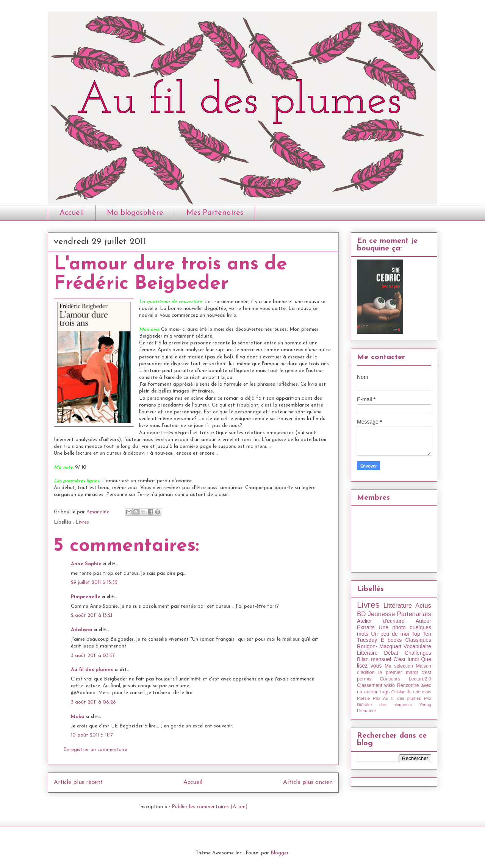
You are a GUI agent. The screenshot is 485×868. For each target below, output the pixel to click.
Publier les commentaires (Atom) (210, 807)
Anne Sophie (86, 564)
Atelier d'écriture (381, 621)
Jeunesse (381, 614)
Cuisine (398, 692)
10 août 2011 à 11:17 (92, 735)
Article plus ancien (308, 782)
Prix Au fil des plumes (397, 698)
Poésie (363, 698)
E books (391, 640)
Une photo (392, 627)
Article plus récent (78, 782)
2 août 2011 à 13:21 (92, 615)
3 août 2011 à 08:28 (93, 702)
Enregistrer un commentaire (95, 750)
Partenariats (414, 614)
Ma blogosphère (135, 213)
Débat (391, 653)
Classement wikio (376, 685)
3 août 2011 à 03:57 (93, 656)
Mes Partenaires (215, 213)
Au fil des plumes (92, 670)
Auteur (423, 621)
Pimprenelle (86, 597)
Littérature (398, 606)
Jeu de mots (419, 692)
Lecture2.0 (420, 679)
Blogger (279, 853)
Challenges (418, 653)
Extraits (366, 627)
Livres (82, 522)
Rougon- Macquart (379, 646)
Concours (390, 679)
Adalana (82, 630)
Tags (384, 692)
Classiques (418, 640)
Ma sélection (399, 666)
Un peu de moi (390, 634)
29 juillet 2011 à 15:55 (94, 583)
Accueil (72, 213)
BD (361, 614)
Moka (78, 717)
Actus (423, 606)
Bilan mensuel (374, 659)
